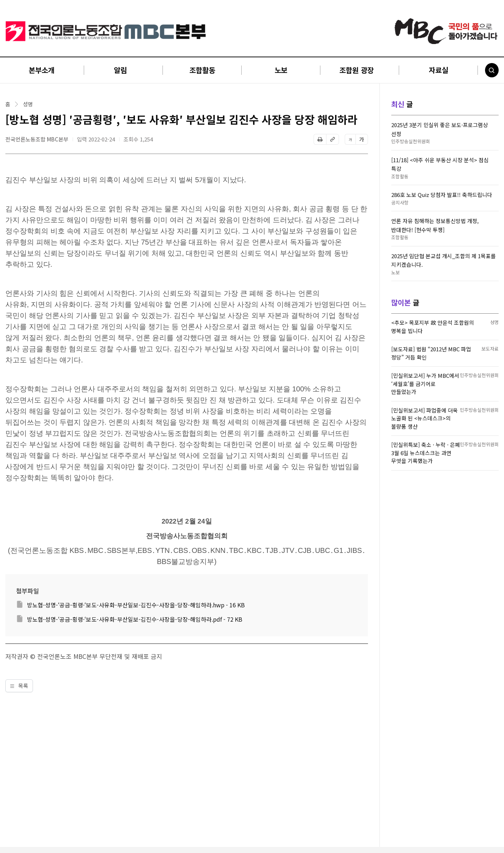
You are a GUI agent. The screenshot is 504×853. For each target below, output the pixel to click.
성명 (28, 104)
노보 (281, 70)
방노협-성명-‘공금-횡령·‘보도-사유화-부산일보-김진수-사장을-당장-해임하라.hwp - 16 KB (136, 605)
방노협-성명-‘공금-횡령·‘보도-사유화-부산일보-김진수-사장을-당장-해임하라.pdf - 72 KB (135, 619)
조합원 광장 (357, 70)
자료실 (438, 70)
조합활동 (202, 70)
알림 (120, 70)
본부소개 (42, 70)
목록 (19, 686)
